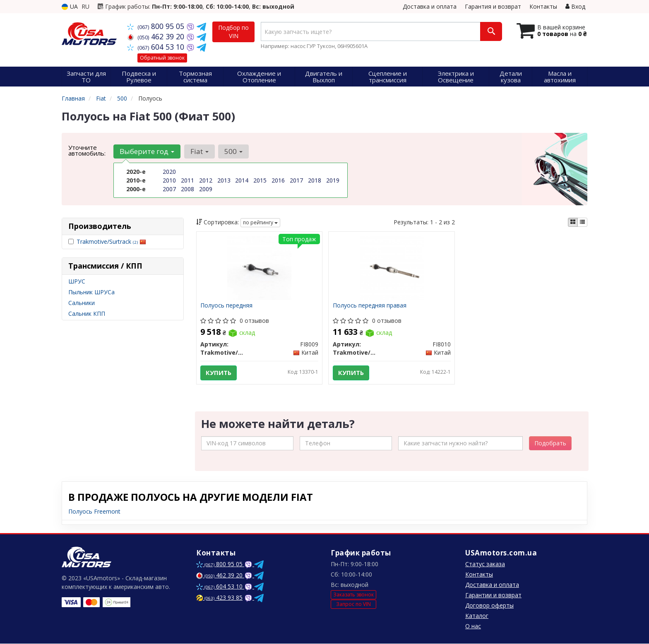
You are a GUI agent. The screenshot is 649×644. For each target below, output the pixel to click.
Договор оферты (489, 606)
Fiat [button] (199, 151)
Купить (219, 373)
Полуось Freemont (94, 512)
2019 (333, 180)
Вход (575, 6)
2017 (296, 180)
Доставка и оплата (430, 6)
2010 (169, 180)
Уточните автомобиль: (87, 150)
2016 (278, 180)
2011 (187, 180)
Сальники (82, 303)
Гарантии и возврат (493, 595)
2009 (206, 189)
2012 (206, 180)
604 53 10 (157, 47)
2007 (169, 189)
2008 (187, 189)
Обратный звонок (162, 58)
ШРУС (77, 281)
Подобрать (550, 443)
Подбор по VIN (233, 32)
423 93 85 (219, 598)
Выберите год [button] (147, 151)
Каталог (477, 616)
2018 (315, 180)
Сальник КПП (87, 314)
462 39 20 (157, 36)
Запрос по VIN (353, 604)
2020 (169, 172)
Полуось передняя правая (370, 306)
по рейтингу (260, 222)
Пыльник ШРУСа (91, 292)
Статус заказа (485, 564)
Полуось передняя (227, 306)
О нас (473, 626)
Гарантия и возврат (493, 6)
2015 (260, 180)
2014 (242, 180)
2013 (224, 180)
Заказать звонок (353, 595)
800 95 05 (157, 26)
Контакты (543, 6)
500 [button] (233, 151)
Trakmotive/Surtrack (111, 241)
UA (70, 6)
